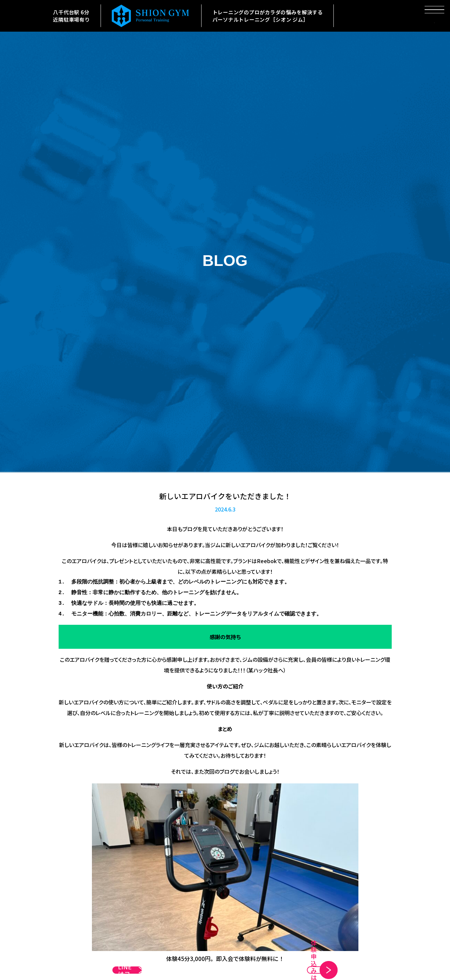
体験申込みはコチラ (285, 961)
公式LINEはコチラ (162, 962)
